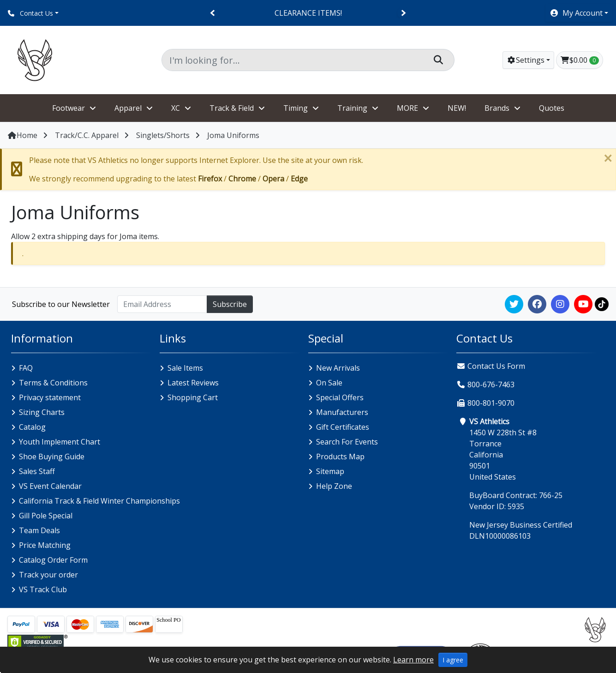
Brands (497, 108)
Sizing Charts (42, 412)
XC (176, 108)
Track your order (48, 575)
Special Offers (340, 397)
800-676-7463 (491, 385)
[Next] (403, 13)
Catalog (32, 427)
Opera (273, 179)
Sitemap (330, 471)
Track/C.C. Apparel (87, 135)
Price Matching (45, 545)
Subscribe (230, 304)
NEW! (457, 108)
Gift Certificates (343, 427)
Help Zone (334, 486)
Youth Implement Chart (60, 442)
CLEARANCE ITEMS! (308, 13)
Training (352, 108)
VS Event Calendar (50, 486)
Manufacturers (342, 412)
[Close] (608, 158)
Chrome (242, 179)
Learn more (413, 660)
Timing (296, 108)
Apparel (128, 108)
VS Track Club (43, 589)
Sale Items (185, 368)
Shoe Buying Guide (52, 457)
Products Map (340, 457)
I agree (453, 660)
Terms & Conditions (53, 383)
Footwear (69, 108)
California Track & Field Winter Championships (99, 501)
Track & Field (232, 108)
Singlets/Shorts (163, 135)
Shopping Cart (193, 397)
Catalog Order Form (53, 560)
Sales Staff (37, 471)
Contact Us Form (491, 366)
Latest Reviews (193, 383)
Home (22, 135)
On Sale (329, 383)
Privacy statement (50, 397)
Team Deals (39, 530)
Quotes (552, 108)
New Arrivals (338, 368)
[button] (579, 13)
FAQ (26, 368)
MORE (407, 108)
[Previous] (213, 13)
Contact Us (30, 13)
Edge (299, 179)
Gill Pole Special (46, 516)
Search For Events (347, 442)
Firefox (210, 179)
